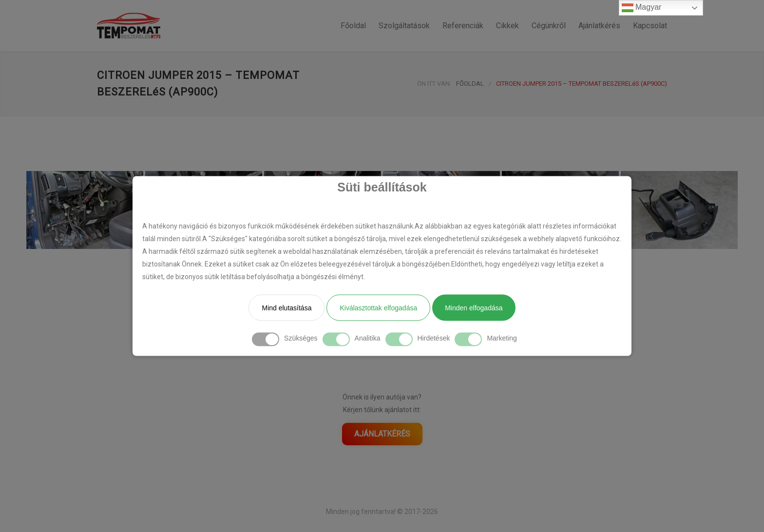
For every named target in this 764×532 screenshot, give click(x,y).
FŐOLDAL (470, 84)
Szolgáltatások (404, 26)
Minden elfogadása (474, 308)
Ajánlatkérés (599, 26)
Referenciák (463, 26)
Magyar (642, 8)
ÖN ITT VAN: (434, 84)
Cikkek (507, 26)
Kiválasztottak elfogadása (378, 308)
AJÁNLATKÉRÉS (382, 434)
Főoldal (353, 26)
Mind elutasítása (286, 308)
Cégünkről (549, 26)
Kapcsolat (650, 26)
